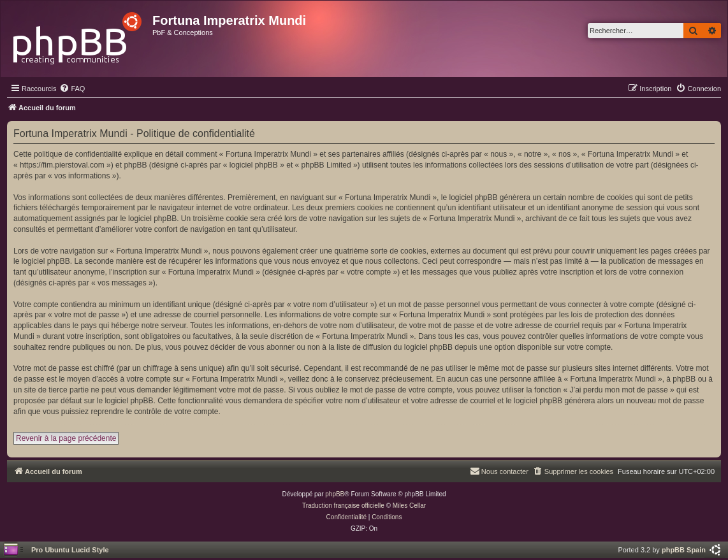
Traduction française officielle (343, 506)
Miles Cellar (409, 506)
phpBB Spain (684, 550)
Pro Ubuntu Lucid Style (70, 550)
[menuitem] (72, 89)
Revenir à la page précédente (66, 438)
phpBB (335, 494)
